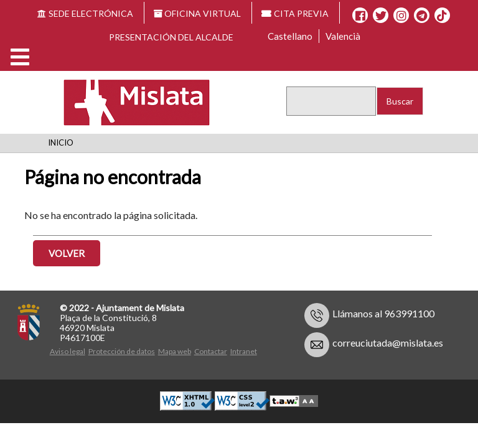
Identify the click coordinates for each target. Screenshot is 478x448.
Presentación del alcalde (171, 37)
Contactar (211, 351)
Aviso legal (68, 351)
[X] (381, 16)
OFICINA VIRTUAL (198, 13)
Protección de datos (122, 351)
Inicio (61, 142)
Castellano (290, 36)
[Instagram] (401, 16)
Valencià (343, 36)
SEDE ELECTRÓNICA (85, 13)
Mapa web (175, 351)
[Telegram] (422, 16)
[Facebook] (360, 16)
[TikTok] (442, 16)
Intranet (244, 351)
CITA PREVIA (295, 13)
